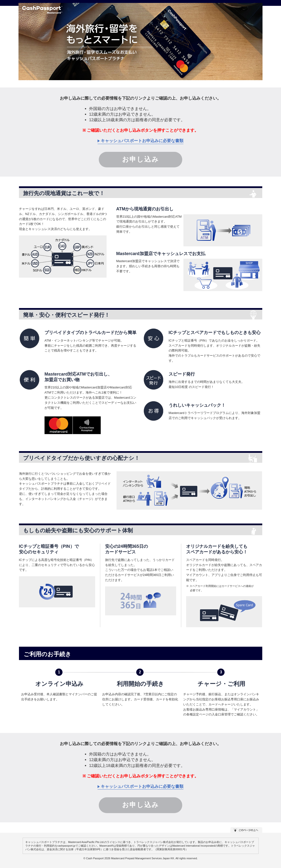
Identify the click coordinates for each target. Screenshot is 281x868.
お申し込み (141, 159)
